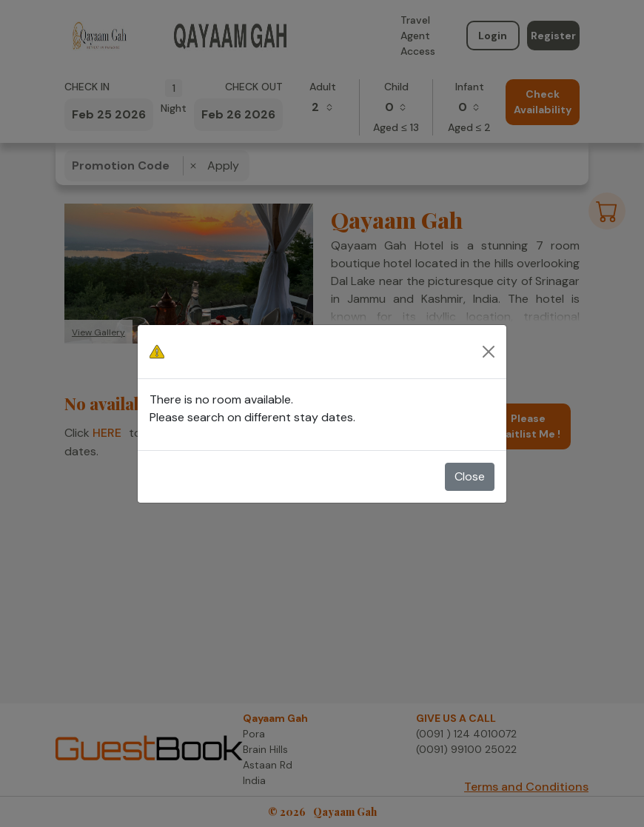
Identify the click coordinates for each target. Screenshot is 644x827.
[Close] (489, 352)
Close (470, 476)
